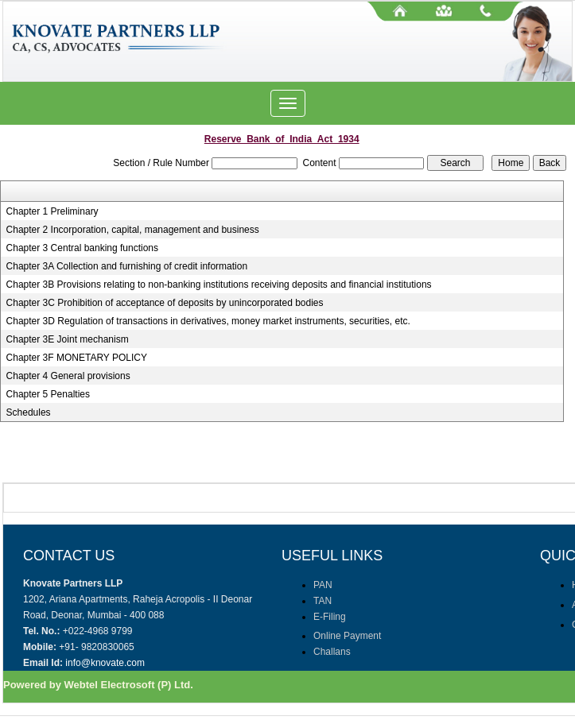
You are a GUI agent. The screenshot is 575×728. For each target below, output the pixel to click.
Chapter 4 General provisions (68, 376)
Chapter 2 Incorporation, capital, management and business (133, 230)
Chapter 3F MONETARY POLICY (77, 358)
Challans (332, 652)
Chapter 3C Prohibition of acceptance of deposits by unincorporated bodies (165, 303)
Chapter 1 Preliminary (52, 211)
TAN (322, 601)
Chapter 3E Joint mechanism (68, 339)
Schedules (29, 412)
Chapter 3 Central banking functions (82, 248)
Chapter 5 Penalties (48, 394)
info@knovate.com (105, 663)
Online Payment (347, 636)
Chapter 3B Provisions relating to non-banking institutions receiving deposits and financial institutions (219, 285)
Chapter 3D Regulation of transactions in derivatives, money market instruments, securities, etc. (208, 321)
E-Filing (330, 617)
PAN (323, 585)
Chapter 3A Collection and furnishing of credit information (127, 266)
